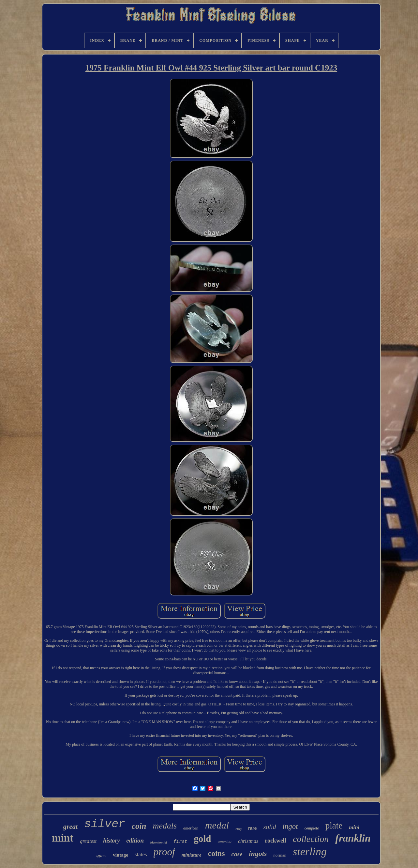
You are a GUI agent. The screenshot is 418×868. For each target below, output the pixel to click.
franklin (353, 838)
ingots (258, 853)
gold (202, 839)
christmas (248, 841)
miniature (192, 855)
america (224, 841)
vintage (120, 855)
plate (334, 826)
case (237, 854)
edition (135, 840)
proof (164, 852)
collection (311, 839)
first (180, 842)
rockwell (276, 841)
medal (217, 825)
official (101, 856)
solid (270, 827)
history (111, 841)
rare (252, 828)
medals (165, 826)
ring (239, 829)
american (191, 828)
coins (216, 853)
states (141, 854)
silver (105, 824)
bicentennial (159, 842)
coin (139, 826)
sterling (310, 852)
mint (63, 838)
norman (280, 855)
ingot (290, 826)
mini (354, 827)
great (70, 827)
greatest (88, 841)
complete (312, 828)
